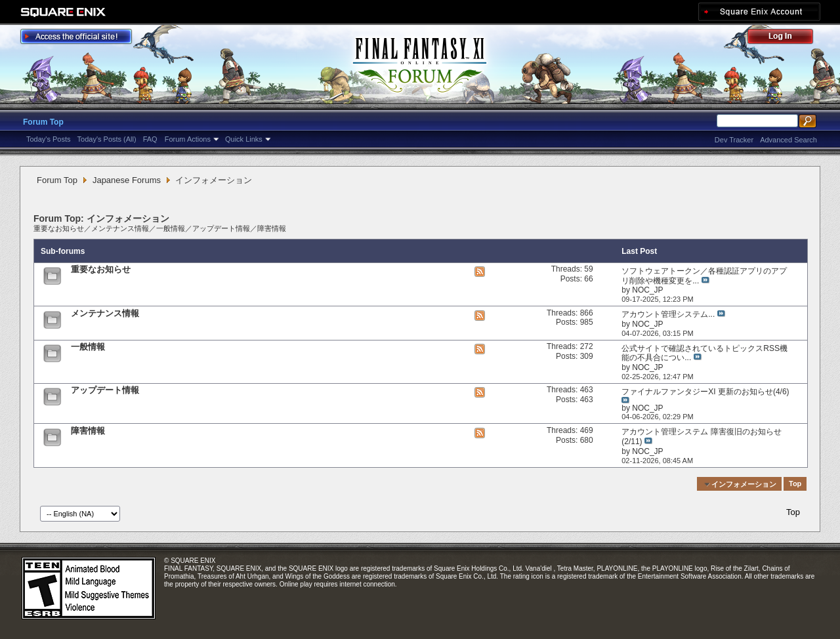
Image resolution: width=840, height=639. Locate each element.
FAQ (150, 139)
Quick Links (244, 139)
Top (795, 484)
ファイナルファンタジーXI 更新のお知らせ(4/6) (705, 392)
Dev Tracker (734, 140)
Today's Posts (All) (107, 139)
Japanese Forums (127, 180)
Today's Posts (49, 139)
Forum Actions (188, 139)
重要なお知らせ (59, 228)
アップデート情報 (221, 228)
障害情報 (272, 228)
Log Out (787, 38)
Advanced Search (788, 140)
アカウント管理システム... (668, 314)
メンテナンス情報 (120, 228)
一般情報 (171, 228)
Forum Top (43, 122)
